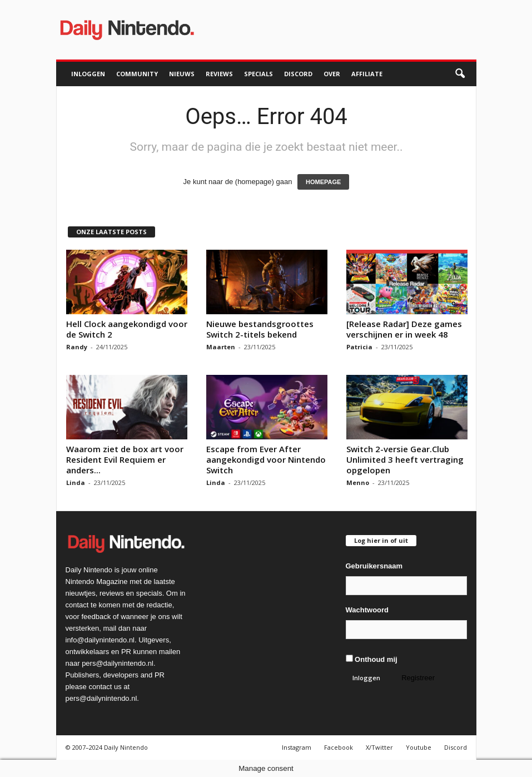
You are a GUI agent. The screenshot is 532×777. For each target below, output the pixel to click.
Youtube (419, 747)
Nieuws (182, 74)
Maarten (221, 347)
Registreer (418, 678)
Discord (298, 74)
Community (137, 74)
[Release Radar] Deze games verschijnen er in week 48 (404, 329)
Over (332, 74)
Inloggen (88, 74)
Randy (77, 347)
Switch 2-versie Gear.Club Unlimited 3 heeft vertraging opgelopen (405, 459)
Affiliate (367, 74)
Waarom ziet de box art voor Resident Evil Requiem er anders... (125, 459)
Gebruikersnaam (374, 566)
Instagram (297, 747)
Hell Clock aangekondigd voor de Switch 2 (127, 329)
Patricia (359, 347)
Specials (258, 74)
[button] (460, 74)
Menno (358, 482)
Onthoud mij (372, 659)
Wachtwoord (367, 610)
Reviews (219, 74)
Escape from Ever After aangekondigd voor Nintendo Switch (266, 459)
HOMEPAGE (323, 182)
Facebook (339, 747)
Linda (76, 482)
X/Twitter (379, 747)
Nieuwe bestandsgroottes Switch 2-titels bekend (260, 329)
